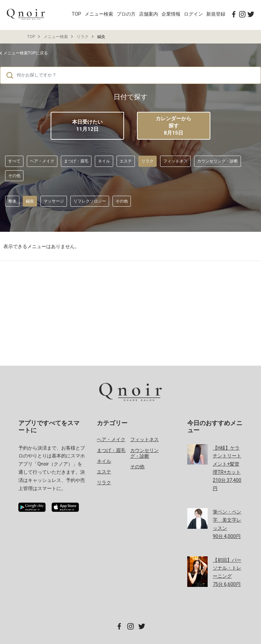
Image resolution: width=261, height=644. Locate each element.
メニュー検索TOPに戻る (26, 53)
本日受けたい (87, 126)
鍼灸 (30, 201)
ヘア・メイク (42, 161)
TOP (76, 14)
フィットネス (175, 161)
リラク (83, 37)
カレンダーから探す (174, 126)
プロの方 (126, 14)
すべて (14, 161)
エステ (126, 161)
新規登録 (216, 14)
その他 (14, 176)
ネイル (104, 161)
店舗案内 (149, 14)
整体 (12, 201)
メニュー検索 (99, 14)
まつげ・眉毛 (76, 161)
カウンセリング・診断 (217, 161)
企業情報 (171, 14)
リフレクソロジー (90, 201)
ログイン (193, 14)
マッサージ (54, 201)
